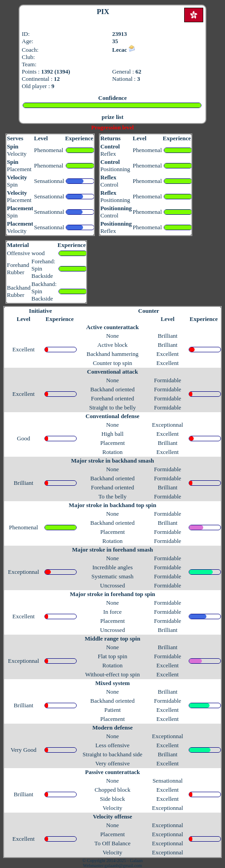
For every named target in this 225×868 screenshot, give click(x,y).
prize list (112, 117)
